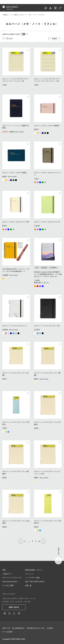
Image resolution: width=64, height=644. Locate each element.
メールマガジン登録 (32, 578)
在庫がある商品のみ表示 (11, 34)
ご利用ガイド (7, 574)
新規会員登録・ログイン (34, 570)
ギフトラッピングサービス (12, 578)
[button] (21, 541)
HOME (5, 15)
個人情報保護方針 (18, 628)
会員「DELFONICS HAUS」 (35, 582)
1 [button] (25, 541)
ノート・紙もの (14, 15)
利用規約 (50, 628)
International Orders (10, 582)
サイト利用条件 (8, 632)
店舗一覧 (28, 585)
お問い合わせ (14, 607)
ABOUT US (6, 628)
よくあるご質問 (8, 585)
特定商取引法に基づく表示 (36, 628)
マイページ (29, 574)
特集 (4, 570)
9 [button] (39, 541)
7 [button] (32, 541)
